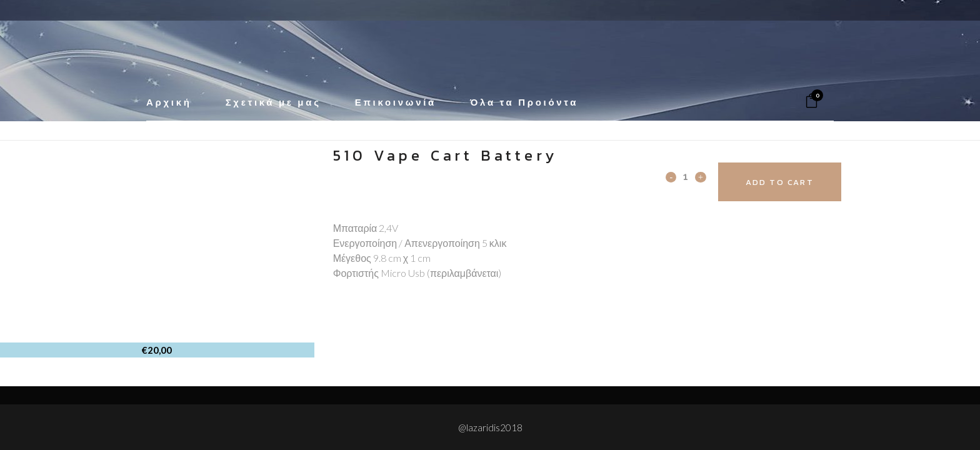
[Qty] (686, 176)
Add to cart (788, 182)
